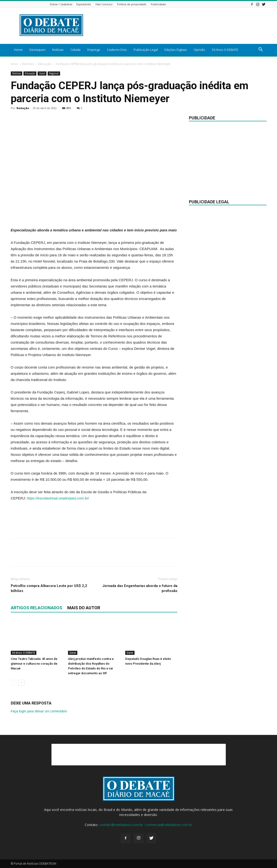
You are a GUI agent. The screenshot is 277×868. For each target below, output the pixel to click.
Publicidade (158, 4)
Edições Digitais (176, 50)
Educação (45, 64)
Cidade (76, 50)
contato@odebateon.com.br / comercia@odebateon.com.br (146, 825)
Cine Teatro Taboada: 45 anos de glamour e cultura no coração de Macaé (34, 664)
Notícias (58, 50)
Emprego (94, 50)
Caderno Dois (117, 50)
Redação (23, 108)
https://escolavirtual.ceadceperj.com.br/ (58, 498)
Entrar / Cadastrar (61, 4)
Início (14, 64)
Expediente (84, 4)
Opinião (199, 50)
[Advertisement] (94, 215)
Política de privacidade (132, 4)
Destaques (37, 50)
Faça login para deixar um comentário (39, 711)
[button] (261, 50)
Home (18, 50)
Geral (42, 73)
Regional (54, 73)
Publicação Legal (146, 50)
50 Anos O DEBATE (225, 50)
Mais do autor (84, 608)
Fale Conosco (104, 4)
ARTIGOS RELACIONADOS (37, 608)
